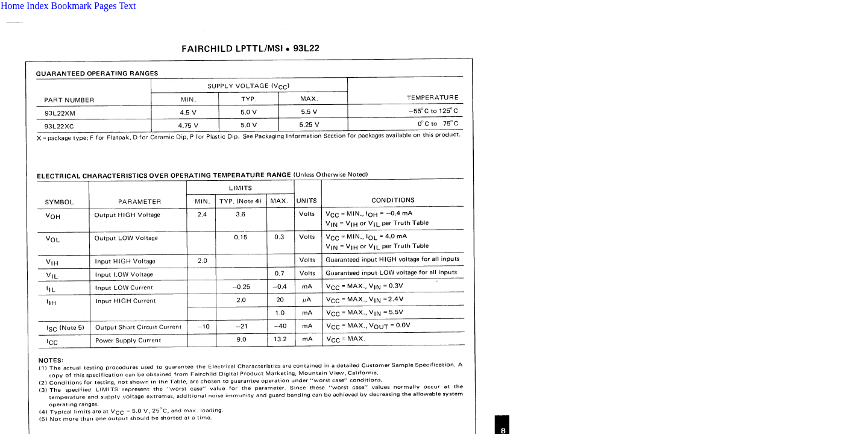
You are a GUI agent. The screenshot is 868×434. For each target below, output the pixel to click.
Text (127, 6)
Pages (105, 6)
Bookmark (72, 6)
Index (37, 6)
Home (12, 6)
